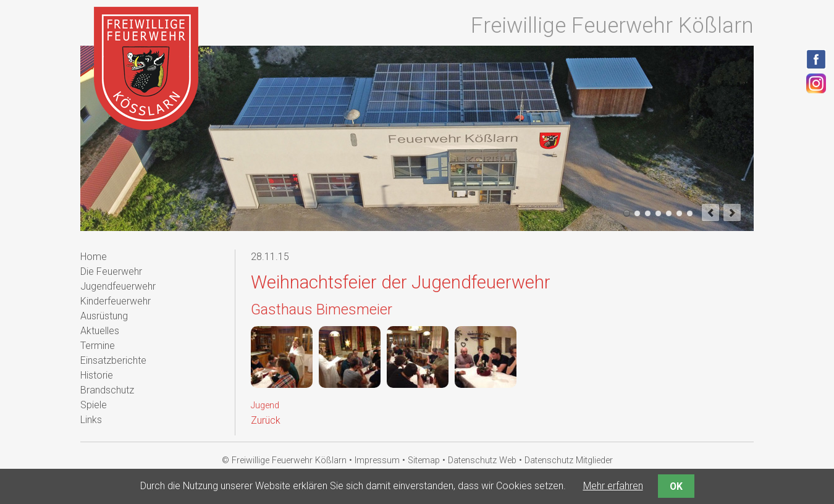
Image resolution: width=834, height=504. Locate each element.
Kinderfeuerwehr (116, 301)
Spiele (94, 405)
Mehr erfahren (613, 486)
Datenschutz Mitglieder (569, 460)
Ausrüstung (104, 316)
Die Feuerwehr (111, 271)
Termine (98, 346)
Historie (97, 375)
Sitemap (424, 460)
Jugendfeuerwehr (118, 286)
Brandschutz (107, 390)
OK (676, 486)
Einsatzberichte (113, 360)
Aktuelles (100, 331)
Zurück (266, 420)
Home (94, 257)
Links (91, 420)
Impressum (377, 460)
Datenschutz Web (482, 460)
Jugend (265, 405)
